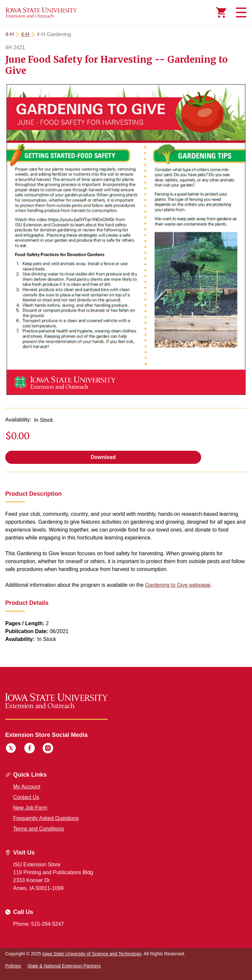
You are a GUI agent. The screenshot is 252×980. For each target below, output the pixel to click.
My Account (27, 787)
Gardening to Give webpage (178, 585)
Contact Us (26, 797)
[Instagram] (48, 749)
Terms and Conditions (39, 829)
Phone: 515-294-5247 (39, 924)
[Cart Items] (221, 12)
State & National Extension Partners (64, 966)
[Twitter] (11, 749)
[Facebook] (30, 749)
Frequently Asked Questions (46, 818)
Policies (13, 966)
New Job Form (30, 808)
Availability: (18, 420)
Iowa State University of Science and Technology (92, 954)
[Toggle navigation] (240, 12)
